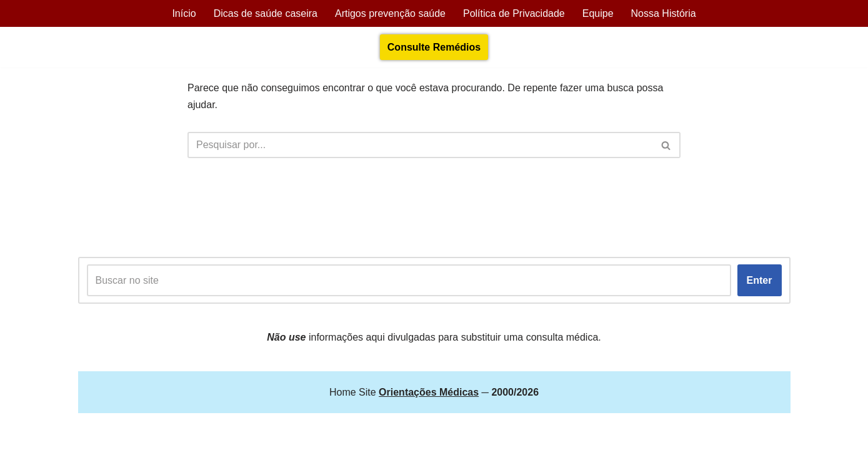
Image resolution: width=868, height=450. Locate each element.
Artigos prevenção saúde (390, 13)
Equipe (598, 13)
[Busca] (420, 145)
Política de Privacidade (514, 13)
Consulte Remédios (434, 47)
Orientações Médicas (188, 434)
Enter (760, 280)
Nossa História (664, 13)
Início (184, 13)
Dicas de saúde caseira (266, 13)
